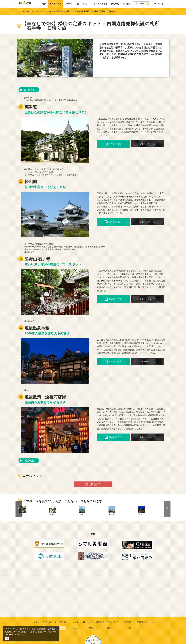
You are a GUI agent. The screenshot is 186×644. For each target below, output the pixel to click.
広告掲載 (63, 622)
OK (7, 639)
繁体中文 (93, 628)
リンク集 (74, 622)
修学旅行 (100, 622)
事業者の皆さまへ (145, 622)
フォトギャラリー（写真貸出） (121, 622)
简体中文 (111, 628)
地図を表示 (93, 484)
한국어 (129, 628)
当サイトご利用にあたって (45, 622)
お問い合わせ (87, 622)
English (75, 628)
